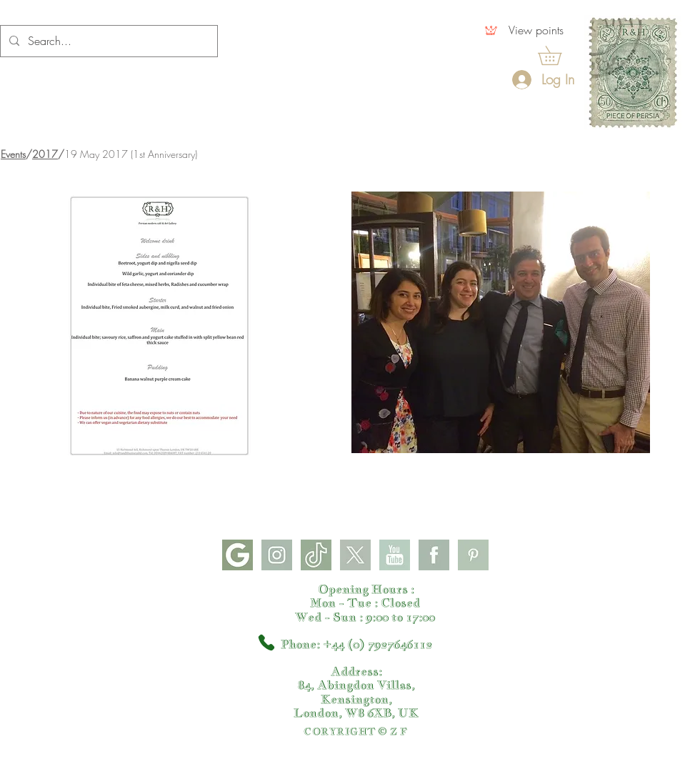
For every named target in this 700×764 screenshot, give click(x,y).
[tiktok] (316, 555)
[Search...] (107, 41)
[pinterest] (473, 555)
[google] (237, 555)
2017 (45, 154)
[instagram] (277, 555)
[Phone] (266, 643)
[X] (355, 555)
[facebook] (434, 555)
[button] (559, 55)
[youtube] (395, 555)
